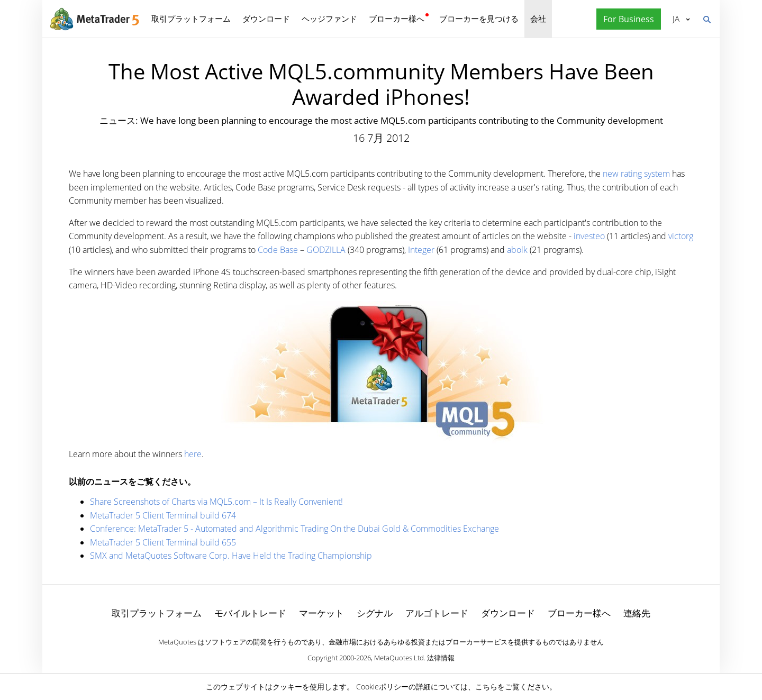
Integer (421, 250)
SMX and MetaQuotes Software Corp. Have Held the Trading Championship (231, 556)
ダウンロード (266, 19)
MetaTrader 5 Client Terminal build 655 (163, 542)
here (193, 454)
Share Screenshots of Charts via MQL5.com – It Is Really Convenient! (216, 502)
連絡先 (637, 613)
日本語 (676, 19)
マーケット (321, 613)
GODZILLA (326, 250)
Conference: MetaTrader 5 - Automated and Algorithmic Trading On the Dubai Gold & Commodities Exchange (294, 529)
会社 (538, 19)
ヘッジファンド (329, 19)
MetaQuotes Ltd (399, 658)
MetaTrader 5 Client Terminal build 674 (163, 515)
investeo (589, 236)
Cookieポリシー (382, 687)
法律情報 (441, 658)
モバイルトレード (250, 613)
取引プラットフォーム (191, 19)
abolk (517, 250)
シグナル (375, 613)
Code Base (278, 250)
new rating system (636, 174)
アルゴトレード (437, 613)
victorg (681, 236)
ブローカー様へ (397, 19)
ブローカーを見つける (479, 19)
